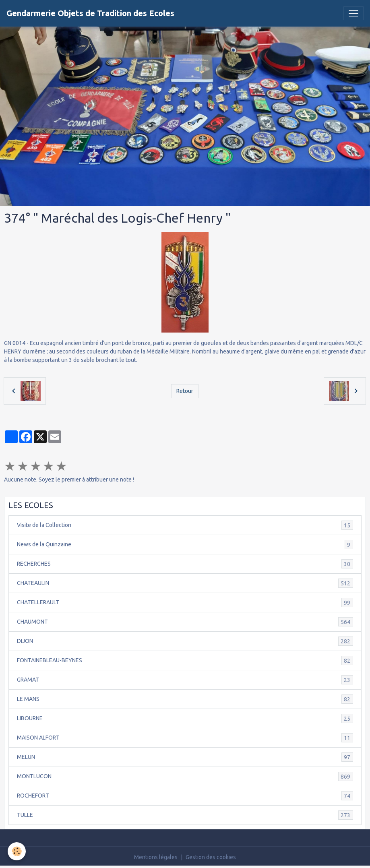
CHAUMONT (185, 622)
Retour (185, 391)
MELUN (185, 757)
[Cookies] (17, 851)
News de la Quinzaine (185, 545)
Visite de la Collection (185, 525)
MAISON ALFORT (185, 738)
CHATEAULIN (185, 583)
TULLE (185, 815)
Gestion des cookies (211, 857)
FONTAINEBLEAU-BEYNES (185, 660)
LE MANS (185, 699)
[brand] (90, 13)
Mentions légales (156, 857)
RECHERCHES (185, 564)
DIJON (185, 641)
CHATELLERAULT (185, 602)
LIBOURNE (185, 718)
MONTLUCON (185, 776)
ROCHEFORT (185, 796)
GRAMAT (185, 680)
